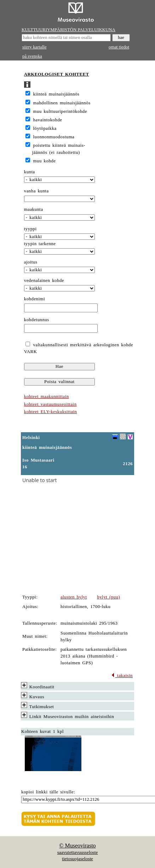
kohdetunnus (37, 320)
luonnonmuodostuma (54, 137)
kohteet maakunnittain (47, 397)
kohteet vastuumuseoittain (50, 404)
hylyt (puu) (108, 597)
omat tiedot (119, 47)
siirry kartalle (35, 47)
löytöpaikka (45, 128)
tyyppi (30, 229)
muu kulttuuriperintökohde (60, 111)
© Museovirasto (77, 846)
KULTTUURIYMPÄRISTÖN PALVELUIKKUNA (68, 30)
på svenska (32, 56)
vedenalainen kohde (44, 280)
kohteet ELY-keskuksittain (51, 412)
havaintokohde (48, 120)
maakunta (34, 209)
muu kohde (45, 161)
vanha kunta (36, 191)
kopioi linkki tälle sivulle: (48, 792)
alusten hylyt (74, 597)
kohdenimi (35, 299)
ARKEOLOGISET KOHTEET (57, 74)
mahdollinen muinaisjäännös (62, 103)
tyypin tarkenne (40, 244)
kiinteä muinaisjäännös (56, 94)
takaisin (122, 676)
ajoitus (31, 262)
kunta (30, 172)
